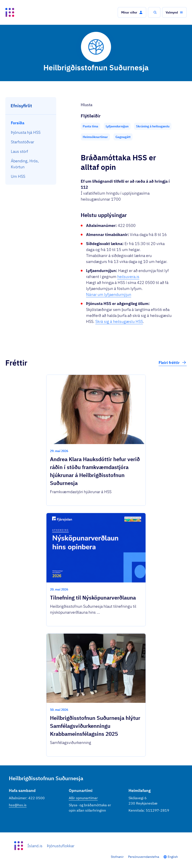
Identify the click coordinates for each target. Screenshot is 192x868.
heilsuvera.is (128, 277)
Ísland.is (35, 846)
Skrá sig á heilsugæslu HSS (119, 321)
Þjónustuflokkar (61, 846)
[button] (132, 12)
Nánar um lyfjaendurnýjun (109, 294)
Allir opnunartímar (83, 798)
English (173, 857)
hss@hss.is (18, 805)
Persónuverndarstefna (144, 857)
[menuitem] (31, 123)
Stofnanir (117, 857)
